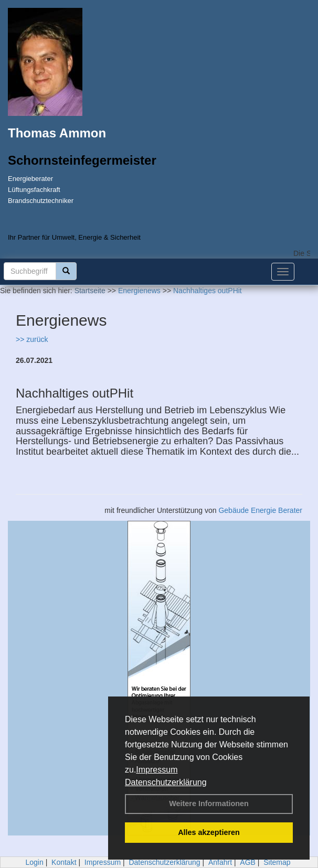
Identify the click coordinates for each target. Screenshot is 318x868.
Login (34, 862)
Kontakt (64, 862)
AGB (248, 862)
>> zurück (32, 339)
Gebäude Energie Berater (260, 510)
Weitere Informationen (209, 803)
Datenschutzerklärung (166, 782)
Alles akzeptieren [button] (209, 832)
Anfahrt (220, 862)
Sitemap (277, 862)
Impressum (157, 770)
